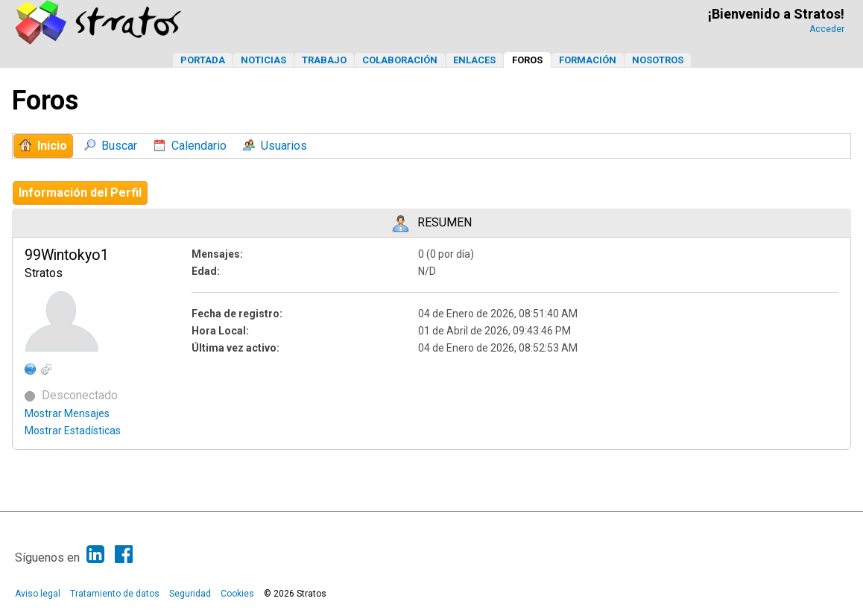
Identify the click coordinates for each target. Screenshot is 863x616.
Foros (527, 60)
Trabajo (324, 60)
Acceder (827, 29)
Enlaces (474, 60)
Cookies (237, 594)
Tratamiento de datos (115, 594)
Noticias (263, 60)
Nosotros (658, 60)
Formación (588, 60)
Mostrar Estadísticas (73, 431)
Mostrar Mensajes (67, 413)
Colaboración (400, 60)
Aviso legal (38, 594)
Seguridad (190, 594)
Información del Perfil (80, 193)
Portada (203, 60)
